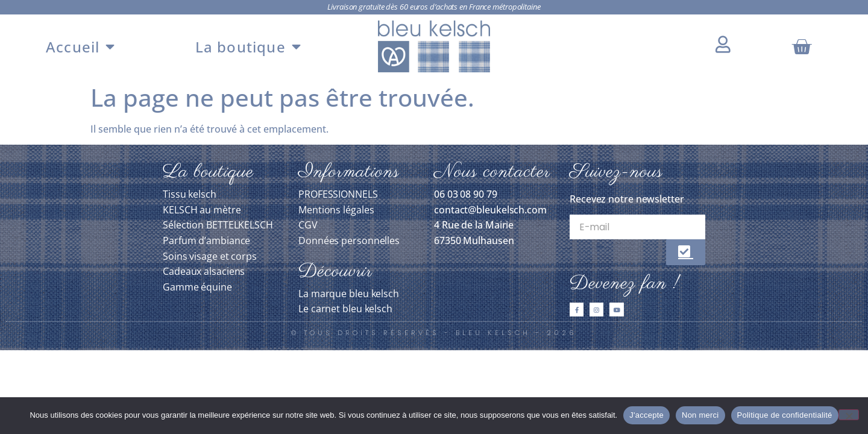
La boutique (248, 46)
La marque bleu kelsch (349, 294)
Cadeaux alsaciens (204, 271)
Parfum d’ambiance (206, 241)
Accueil (81, 46)
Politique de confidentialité (785, 415)
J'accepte (646, 415)
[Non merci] (849, 415)
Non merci (700, 415)
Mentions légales (336, 210)
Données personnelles (349, 241)
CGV (308, 225)
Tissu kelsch (190, 194)
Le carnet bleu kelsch (345, 309)
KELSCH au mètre (202, 210)
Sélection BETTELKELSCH (218, 225)
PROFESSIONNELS (338, 194)
